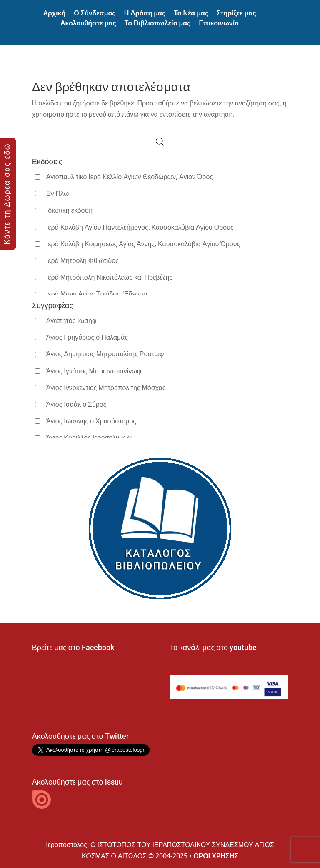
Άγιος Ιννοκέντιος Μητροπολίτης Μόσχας (106, 388)
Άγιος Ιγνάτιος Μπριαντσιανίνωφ (94, 371)
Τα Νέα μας (191, 13)
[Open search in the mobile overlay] (160, 141)
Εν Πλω (57, 193)
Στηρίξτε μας (236, 13)
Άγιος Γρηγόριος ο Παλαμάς (87, 337)
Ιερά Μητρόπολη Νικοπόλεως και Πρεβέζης (109, 277)
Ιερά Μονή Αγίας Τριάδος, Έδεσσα (97, 294)
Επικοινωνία (219, 23)
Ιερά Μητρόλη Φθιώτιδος (82, 260)
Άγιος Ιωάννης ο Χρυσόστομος (91, 421)
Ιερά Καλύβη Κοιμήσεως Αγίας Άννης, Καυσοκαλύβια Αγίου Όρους (143, 244)
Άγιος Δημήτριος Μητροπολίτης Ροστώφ (105, 354)
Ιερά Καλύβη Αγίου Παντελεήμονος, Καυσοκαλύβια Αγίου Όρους (140, 227)
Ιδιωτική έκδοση (69, 210)
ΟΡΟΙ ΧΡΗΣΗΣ (216, 856)
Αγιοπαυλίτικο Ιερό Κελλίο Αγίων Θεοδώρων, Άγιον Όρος (130, 177)
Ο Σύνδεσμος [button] (95, 13)
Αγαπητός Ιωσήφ (71, 320)
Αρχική (54, 13)
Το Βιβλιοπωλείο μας (158, 23)
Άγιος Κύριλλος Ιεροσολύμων (89, 438)
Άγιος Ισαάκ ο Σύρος (76, 404)
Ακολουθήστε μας (88, 23)
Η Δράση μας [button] (145, 13)
